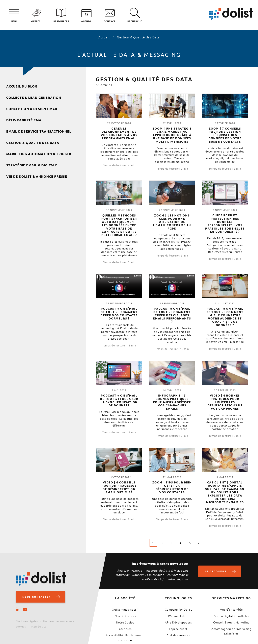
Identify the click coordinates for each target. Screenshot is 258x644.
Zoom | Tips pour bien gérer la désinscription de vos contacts (172, 487)
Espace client (178, 629)
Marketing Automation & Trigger (39, 154)
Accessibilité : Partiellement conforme (125, 638)
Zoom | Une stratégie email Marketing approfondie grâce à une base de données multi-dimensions (172, 135)
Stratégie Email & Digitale (32, 165)
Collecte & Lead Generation (34, 97)
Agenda (86, 21)
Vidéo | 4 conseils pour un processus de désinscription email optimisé (119, 487)
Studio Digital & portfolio (231, 616)
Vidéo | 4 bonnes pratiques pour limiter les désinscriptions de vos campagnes (225, 402)
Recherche (135, 21)
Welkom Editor (178, 616)
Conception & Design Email (32, 109)
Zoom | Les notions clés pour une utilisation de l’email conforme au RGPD (172, 222)
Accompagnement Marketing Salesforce (231, 631)
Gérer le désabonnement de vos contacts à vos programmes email (119, 133)
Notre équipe (125, 622)
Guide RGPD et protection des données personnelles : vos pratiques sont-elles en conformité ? (225, 223)
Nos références (125, 616)
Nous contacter (38, 597)
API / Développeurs (178, 622)
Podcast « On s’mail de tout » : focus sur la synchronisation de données (119, 400)
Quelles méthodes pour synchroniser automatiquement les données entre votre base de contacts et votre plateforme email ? (119, 225)
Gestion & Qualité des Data (33, 143)
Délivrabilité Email (25, 120)
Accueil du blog (22, 86)
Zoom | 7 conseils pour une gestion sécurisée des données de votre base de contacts (225, 135)
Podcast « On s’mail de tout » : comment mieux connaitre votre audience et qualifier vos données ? (225, 317)
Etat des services (178, 635)
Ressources (61, 21)
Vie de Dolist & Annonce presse (37, 176)
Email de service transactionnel (39, 131)
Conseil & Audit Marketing (231, 622)
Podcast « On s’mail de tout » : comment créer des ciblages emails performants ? (172, 315)
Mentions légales (27, 621)
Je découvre (217, 571)
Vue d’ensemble (231, 609)
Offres (36, 21)
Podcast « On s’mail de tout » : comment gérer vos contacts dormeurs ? (119, 313)
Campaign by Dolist (178, 609)
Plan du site (39, 627)
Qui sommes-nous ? (125, 609)
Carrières (125, 629)
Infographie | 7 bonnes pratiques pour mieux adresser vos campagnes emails (172, 402)
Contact (110, 21)
